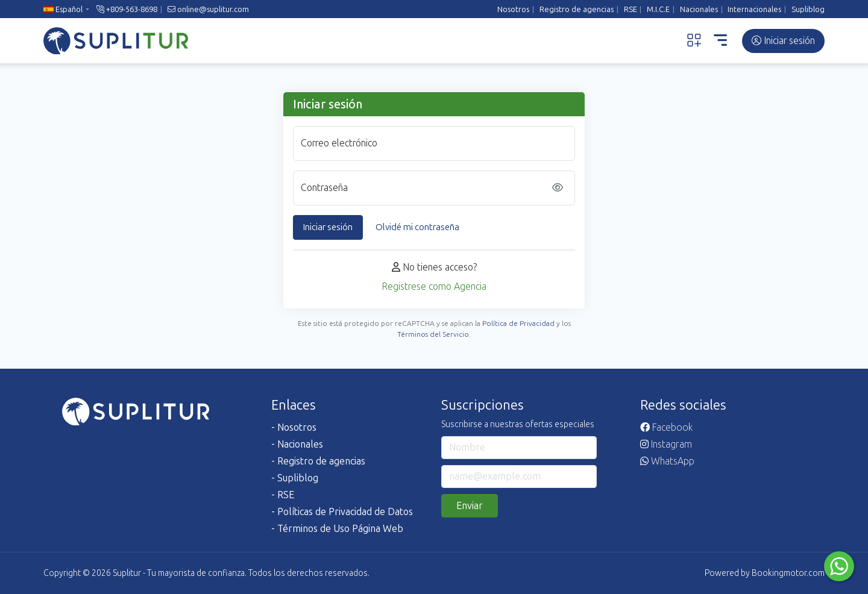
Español (63, 9)
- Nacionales (297, 444)
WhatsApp (667, 461)
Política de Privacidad (518, 324)
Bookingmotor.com (788, 573)
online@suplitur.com (208, 9)
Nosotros (513, 9)
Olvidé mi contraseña (417, 227)
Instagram (666, 444)
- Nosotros (294, 427)
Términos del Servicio (433, 334)
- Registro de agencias (318, 461)
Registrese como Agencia (434, 286)
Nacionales (699, 9)
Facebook (666, 427)
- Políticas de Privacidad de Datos (342, 512)
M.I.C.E (658, 9)
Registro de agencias (577, 9)
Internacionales (754, 9)
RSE (631, 9)
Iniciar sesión (783, 41)
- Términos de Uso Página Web (337, 529)
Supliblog (808, 9)
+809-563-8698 (127, 9)
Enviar (470, 506)
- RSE (283, 495)
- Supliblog (295, 478)
